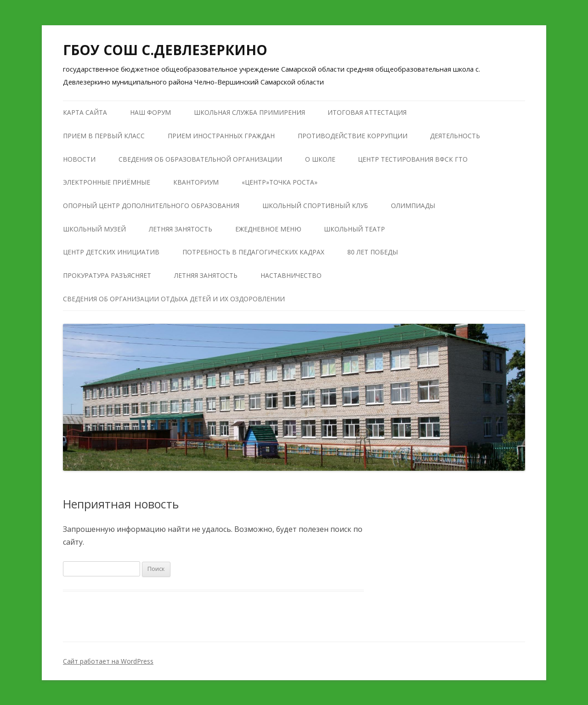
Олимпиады (413, 206)
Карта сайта (85, 112)
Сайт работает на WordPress (108, 661)
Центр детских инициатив (111, 252)
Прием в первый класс (104, 136)
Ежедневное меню (268, 229)
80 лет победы (373, 252)
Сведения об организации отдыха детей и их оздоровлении (174, 299)
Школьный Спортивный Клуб (315, 206)
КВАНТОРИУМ (196, 182)
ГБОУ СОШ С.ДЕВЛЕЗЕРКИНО (165, 50)
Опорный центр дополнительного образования (151, 206)
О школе (320, 159)
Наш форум (150, 112)
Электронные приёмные (107, 182)
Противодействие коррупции (353, 136)
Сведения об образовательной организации (200, 159)
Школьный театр (354, 229)
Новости (79, 159)
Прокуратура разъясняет (107, 275)
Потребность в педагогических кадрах (253, 252)
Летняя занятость (181, 229)
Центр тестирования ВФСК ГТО (413, 159)
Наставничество (291, 275)
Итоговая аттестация (367, 112)
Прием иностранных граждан (221, 136)
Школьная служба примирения (249, 112)
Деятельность (455, 136)
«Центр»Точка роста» (280, 182)
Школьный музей (94, 229)
